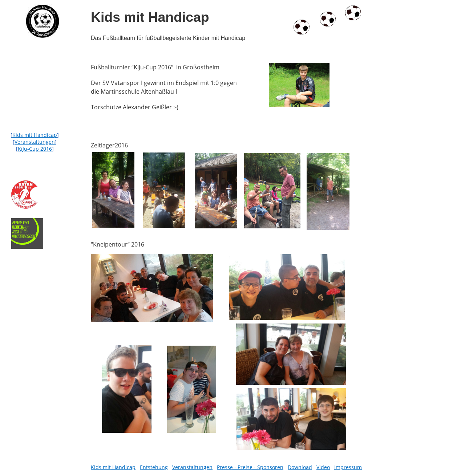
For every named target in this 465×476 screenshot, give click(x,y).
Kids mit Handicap (35, 135)
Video (323, 467)
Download (300, 467)
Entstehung (154, 467)
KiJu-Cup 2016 (35, 149)
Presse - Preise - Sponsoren (250, 467)
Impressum (348, 467)
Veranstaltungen (35, 142)
